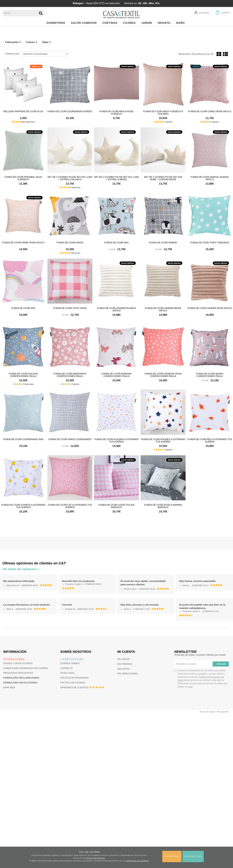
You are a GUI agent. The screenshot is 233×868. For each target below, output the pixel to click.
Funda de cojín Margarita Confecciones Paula (70, 375)
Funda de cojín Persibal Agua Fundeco (23, 178)
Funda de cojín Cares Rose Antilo (210, 111)
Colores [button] (31, 42)
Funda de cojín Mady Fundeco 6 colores (163, 113)
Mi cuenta (123, 659)
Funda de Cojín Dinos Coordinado (70, 439)
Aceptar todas (172, 856)
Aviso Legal (68, 673)
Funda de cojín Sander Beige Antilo (163, 309)
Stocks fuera (14, 659)
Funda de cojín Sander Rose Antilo (210, 308)
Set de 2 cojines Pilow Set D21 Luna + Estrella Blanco (70, 178)
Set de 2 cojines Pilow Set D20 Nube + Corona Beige (163, 178)
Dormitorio (57, 23)
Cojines (130, 23)
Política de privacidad (75, 678)
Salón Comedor (85, 23)
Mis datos (123, 669)
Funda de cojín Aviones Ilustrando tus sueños (163, 440)
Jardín (147, 23)
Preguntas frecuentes (18, 673)
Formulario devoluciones (20, 683)
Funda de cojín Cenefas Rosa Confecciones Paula (163, 375)
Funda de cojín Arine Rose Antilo (23, 243)
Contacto (67, 668)
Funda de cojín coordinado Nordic (70, 111)
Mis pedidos (125, 664)
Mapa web (9, 687)
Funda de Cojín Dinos (70, 243)
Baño (181, 23)
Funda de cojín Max (117, 243)
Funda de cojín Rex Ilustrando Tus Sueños (210, 440)
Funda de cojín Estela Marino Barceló (163, 506)
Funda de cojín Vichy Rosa (70, 308)
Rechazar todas (193, 856)
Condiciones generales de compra (26, 668)
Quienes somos (70, 663)
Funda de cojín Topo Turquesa (210, 243)
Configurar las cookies (137, 861)
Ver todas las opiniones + (21, 569)
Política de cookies (73, 683)
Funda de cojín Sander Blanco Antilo (116, 309)
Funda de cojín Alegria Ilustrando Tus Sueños (116, 440)
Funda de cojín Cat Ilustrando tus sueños (70, 506)
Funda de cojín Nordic (163, 243)
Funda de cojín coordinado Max (23, 439)
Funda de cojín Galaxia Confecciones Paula (23, 375)
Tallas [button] (46, 42)
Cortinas (111, 23)
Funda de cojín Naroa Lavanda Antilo (210, 178)
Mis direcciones (128, 674)
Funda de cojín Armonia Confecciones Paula (116, 375)
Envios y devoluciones (18, 663)
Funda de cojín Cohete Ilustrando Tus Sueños (23, 506)
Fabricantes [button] (13, 42)
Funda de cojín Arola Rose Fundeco (116, 113)
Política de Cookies (95, 858)
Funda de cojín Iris (23, 308)
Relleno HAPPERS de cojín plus (23, 111)
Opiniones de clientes (74, 687)
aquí (191, 687)
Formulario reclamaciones (21, 678)
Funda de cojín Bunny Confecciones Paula (210, 375)
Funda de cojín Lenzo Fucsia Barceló (116, 506)
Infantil (165, 23)
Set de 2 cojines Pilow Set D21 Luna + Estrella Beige (116, 178)
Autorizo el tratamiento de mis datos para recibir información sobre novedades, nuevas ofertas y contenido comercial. (201, 679)
